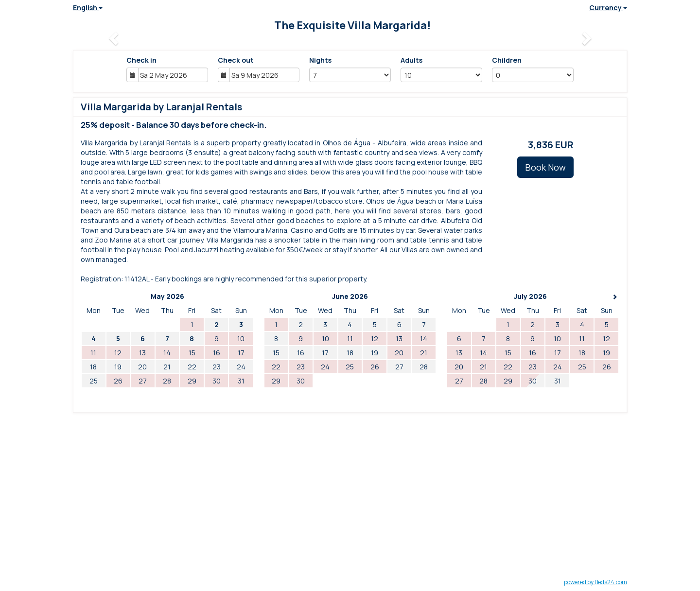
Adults (411, 60)
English (88, 8)
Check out (236, 60)
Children (507, 60)
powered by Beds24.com (595, 582)
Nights (320, 60)
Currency (608, 8)
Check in (141, 60)
